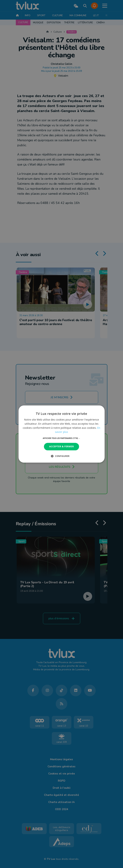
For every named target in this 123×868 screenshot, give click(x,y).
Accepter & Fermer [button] (62, 447)
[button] (62, 438)
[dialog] (62, 434)
